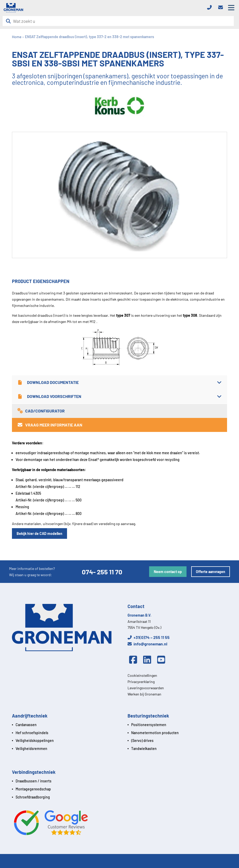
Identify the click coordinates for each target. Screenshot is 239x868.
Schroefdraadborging (33, 797)
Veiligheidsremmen (31, 749)
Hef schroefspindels (32, 733)
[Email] (222, 8)
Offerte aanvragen (211, 572)
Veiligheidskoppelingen (35, 740)
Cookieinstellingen (142, 675)
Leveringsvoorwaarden (146, 688)
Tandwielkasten (144, 749)
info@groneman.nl (147, 644)
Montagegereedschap (33, 789)
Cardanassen (26, 725)
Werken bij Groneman (144, 694)
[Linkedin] (149, 660)
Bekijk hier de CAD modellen (39, 533)
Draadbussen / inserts (34, 781)
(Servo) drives (142, 740)
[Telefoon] (211, 8)
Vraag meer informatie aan (50, 425)
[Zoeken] (10, 21)
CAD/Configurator (41, 411)
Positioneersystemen (149, 725)
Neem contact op (168, 572)
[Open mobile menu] (231, 8)
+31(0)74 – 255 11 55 (149, 637)
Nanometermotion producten (155, 733)
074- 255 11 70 (102, 572)
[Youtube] (163, 660)
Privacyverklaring (141, 682)
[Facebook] (135, 660)
